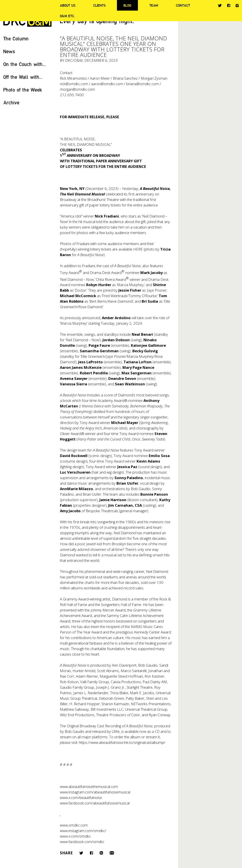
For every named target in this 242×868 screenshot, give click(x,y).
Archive (11, 102)
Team (154, 5)
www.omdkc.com (74, 825)
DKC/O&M (74, 60)
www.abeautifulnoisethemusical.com (89, 786)
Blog (127, 5)
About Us (68, 5)
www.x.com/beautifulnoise (81, 798)
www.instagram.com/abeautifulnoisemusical (95, 792)
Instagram (237, 6)
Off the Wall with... (23, 77)
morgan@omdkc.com (77, 89)
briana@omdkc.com (143, 84)
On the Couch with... (25, 64)
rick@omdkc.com (74, 84)
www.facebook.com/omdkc (82, 842)
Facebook (229, 5)
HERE (138, 249)
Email (112, 853)
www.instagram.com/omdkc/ (83, 831)
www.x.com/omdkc (75, 836)
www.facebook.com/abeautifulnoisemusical (95, 803)
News (9, 51)
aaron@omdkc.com (107, 84)
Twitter (220, 6)
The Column (16, 38)
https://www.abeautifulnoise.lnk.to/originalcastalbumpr (122, 742)
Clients (99, 5)
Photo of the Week (23, 90)
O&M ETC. (67, 16)
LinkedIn (101, 853)
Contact (183, 5)
